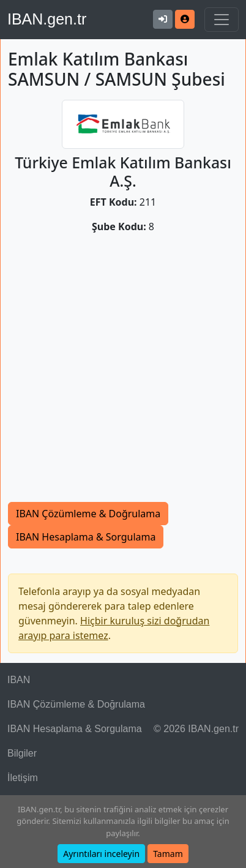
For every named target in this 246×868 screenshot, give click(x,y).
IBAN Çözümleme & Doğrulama (88, 514)
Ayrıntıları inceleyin (101, 854)
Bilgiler (22, 753)
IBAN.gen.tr (47, 19)
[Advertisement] (123, 373)
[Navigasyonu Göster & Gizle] (222, 20)
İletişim (23, 778)
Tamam (168, 854)
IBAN (19, 680)
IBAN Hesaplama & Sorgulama (86, 537)
